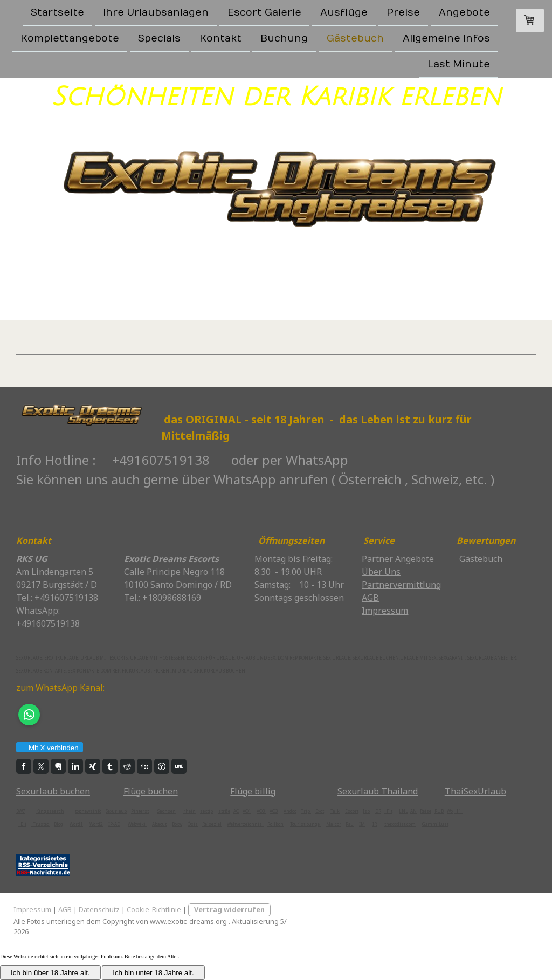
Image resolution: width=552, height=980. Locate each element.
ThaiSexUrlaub (475, 791)
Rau (350, 824)
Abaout (159, 824)
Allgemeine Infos (446, 40)
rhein (189, 811)
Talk (335, 811)
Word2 (96, 824)
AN (413, 811)
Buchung (284, 40)
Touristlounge (305, 824)
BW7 (21, 811)
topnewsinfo (88, 811)
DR (378, 811)
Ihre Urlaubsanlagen (156, 13)
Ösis (193, 824)
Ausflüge (344, 13)
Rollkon (275, 824)
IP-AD (114, 824)
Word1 (76, 824)
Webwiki (137, 824)
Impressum (32, 909)
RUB (439, 811)
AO (236, 811)
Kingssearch (50, 811)
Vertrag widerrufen (229, 909)
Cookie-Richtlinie (154, 909)
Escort (352, 811)
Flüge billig (253, 791)
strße (224, 811)
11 (458, 811)
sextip (206, 811)
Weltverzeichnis (246, 824)
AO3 (261, 811)
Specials (159, 40)
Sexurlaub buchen (53, 791)
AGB (65, 909)
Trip (306, 811)
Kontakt (220, 40)
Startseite (57, 13)
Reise (426, 811)
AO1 (247, 811)
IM (362, 824)
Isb (366, 811)
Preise (403, 13)
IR (375, 824)
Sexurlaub (116, 811)
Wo (450, 811)
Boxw (177, 824)
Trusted (40, 824)
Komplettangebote (70, 40)
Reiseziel (212, 824)
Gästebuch (355, 40)
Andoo (290, 811)
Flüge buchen (151, 791)
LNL (403, 811)
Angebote (464, 13)
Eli (22, 824)
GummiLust (435, 824)
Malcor (334, 824)
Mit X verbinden (49, 748)
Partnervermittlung (401, 585)
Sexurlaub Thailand (378, 791)
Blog (58, 824)
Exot (320, 811)
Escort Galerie (264, 13)
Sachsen (167, 811)
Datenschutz (99, 909)
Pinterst (140, 811)
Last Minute (459, 67)
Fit (388, 811)
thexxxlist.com (400, 824)
